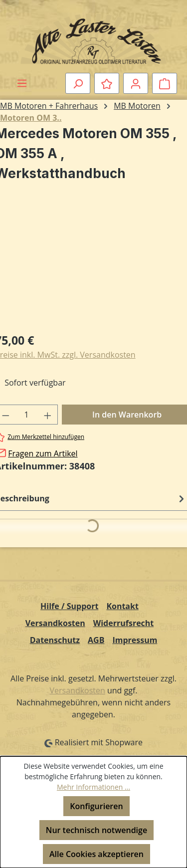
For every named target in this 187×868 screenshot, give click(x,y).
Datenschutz (55, 640)
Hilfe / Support (69, 606)
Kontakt (122, 606)
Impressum (135, 640)
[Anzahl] (27, 415)
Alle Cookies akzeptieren (96, 854)
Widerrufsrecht (124, 623)
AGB (96, 640)
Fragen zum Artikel (43, 453)
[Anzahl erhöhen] (48, 415)
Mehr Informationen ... (93, 787)
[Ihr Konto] (136, 83)
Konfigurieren (96, 806)
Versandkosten (55, 623)
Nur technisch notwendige (96, 830)
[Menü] (22, 83)
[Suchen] (78, 83)
